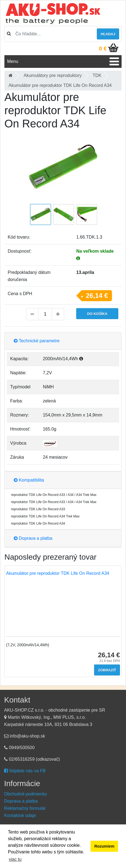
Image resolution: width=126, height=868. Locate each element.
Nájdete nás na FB (25, 771)
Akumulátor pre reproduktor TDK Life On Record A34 (58, 573)
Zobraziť (107, 670)
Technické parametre (37, 341)
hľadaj (108, 34)
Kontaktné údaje (20, 815)
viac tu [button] (15, 859)
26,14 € (97, 296)
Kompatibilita (29, 480)
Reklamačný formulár (25, 808)
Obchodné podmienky (26, 794)
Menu (13, 61)
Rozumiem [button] (104, 846)
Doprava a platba (33, 538)
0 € (103, 49)
